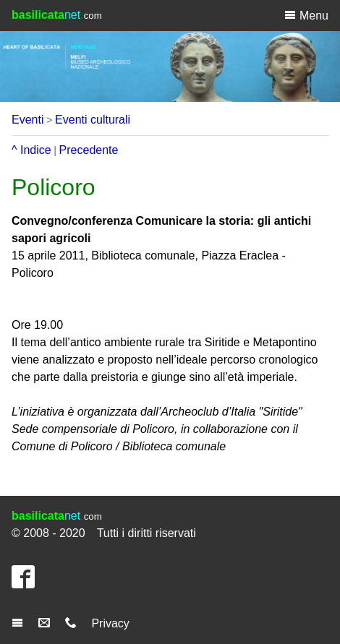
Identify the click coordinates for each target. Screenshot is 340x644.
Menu (306, 15)
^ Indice (31, 150)
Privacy (110, 623)
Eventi (27, 120)
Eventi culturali (93, 120)
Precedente (89, 150)
